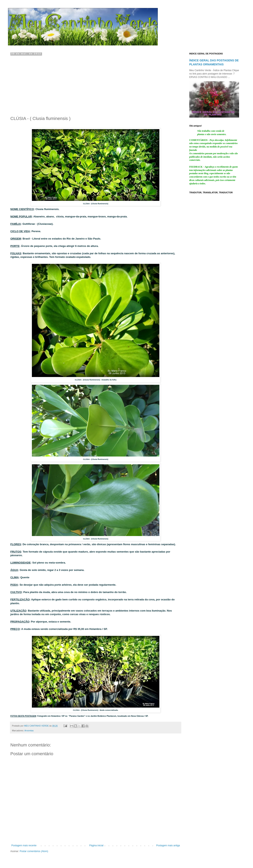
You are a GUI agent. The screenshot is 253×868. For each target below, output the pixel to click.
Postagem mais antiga (168, 845)
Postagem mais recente (24, 845)
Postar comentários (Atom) (34, 851)
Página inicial (96, 845)
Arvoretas (29, 731)
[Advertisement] (96, 85)
